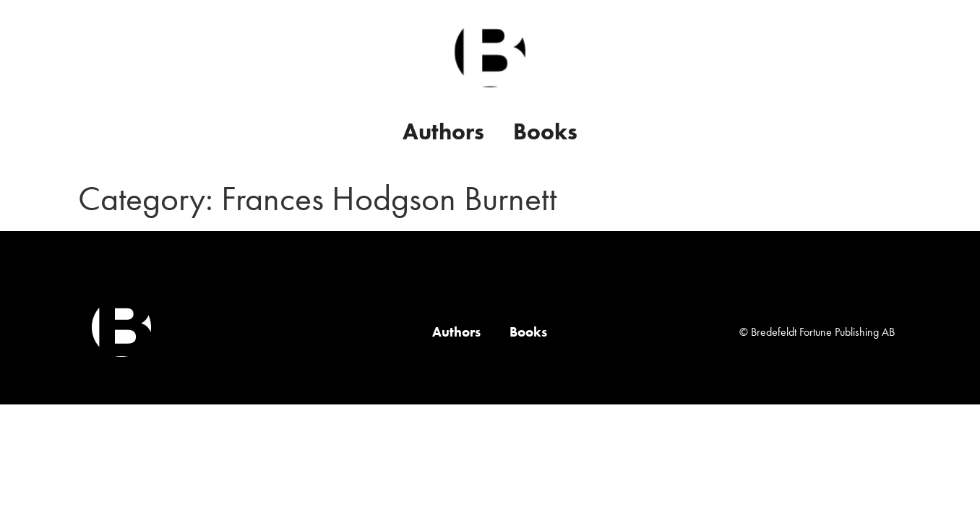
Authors (443, 132)
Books (545, 132)
